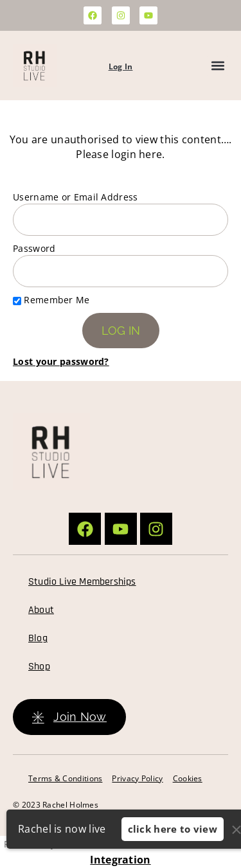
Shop (39, 667)
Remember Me (51, 300)
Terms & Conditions (65, 778)
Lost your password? (61, 361)
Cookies (188, 778)
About (41, 610)
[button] (218, 66)
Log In (121, 66)
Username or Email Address (76, 197)
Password (34, 248)
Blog (38, 638)
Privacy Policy (137, 778)
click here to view (173, 829)
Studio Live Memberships (82, 582)
